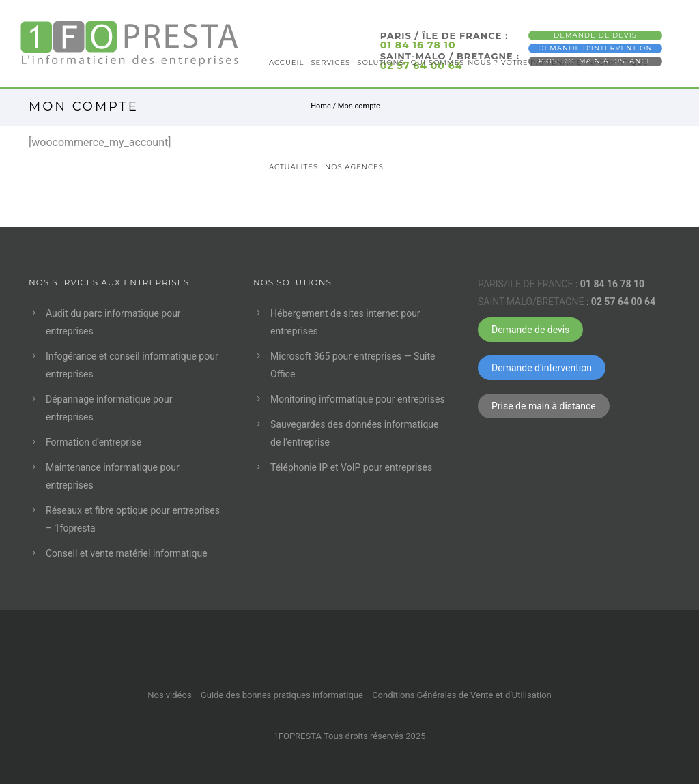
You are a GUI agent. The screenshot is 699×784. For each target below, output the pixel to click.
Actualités (294, 167)
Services (330, 62)
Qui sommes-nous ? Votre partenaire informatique (530, 62)
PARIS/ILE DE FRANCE (526, 284)
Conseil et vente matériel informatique (127, 553)
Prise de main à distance (544, 406)
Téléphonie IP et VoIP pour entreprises (351, 467)
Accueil (286, 62)
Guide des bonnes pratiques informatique (282, 695)
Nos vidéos (169, 695)
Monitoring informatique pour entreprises (358, 399)
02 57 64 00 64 (623, 302)
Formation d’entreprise (94, 442)
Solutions (381, 62)
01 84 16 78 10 (612, 284)
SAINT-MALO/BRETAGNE (531, 302)
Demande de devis (530, 330)
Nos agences (354, 167)
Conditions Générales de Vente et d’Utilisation (462, 695)
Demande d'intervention (542, 368)
